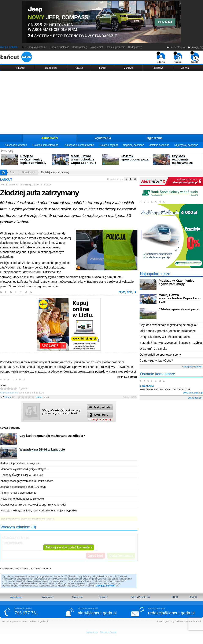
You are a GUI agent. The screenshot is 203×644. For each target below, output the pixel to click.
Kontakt (193, 597)
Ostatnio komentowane (45, 145)
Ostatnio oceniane (159, 145)
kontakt (195, 57)
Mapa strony (92, 632)
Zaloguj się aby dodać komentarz (69, 547)
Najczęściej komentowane (79, 145)
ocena (42, 397)
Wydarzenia (103, 138)
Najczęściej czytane (16, 145)
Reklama (103, 597)
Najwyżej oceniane (133, 145)
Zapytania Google (108, 632)
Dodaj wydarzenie (37, 47)
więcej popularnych (192, 367)
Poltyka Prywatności (140, 597)
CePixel (179, 621)
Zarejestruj (110, 586)
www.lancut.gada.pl (193, 393)
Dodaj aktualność (59, 47)
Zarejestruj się (176, 47)
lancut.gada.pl (40, 621)
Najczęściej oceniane (186, 145)
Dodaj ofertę (135, 47)
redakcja (161, 57)
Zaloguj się (195, 47)
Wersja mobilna (9, 47)
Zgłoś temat (96, 47)
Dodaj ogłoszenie (116, 47)
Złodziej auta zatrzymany (55, 173)
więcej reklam (195, 398)
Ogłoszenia (155, 138)
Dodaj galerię (80, 47)
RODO (175, 597)
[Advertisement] (101, 103)
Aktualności (50, 138)
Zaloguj (100, 586)
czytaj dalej (128, 292)
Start (13, 173)
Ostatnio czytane (109, 145)
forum (10, 397)
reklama (178, 57)
